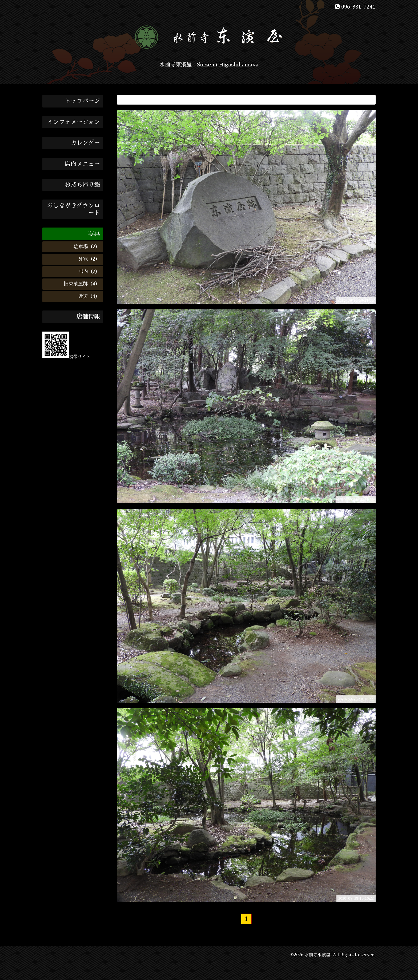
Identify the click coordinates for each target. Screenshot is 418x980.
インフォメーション (74, 122)
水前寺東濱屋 (317, 955)
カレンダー (85, 143)
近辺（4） (89, 296)
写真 (94, 234)
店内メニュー (82, 164)
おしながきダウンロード (74, 209)
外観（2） (89, 259)
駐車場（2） (87, 247)
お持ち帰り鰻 (82, 185)
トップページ (82, 101)
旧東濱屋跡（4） (82, 284)
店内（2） (89, 272)
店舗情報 (88, 317)
